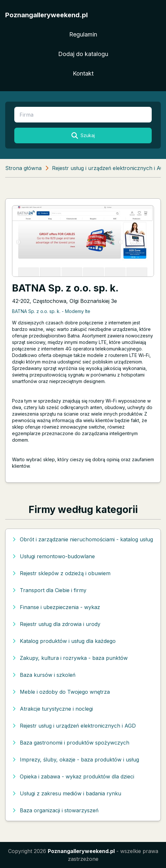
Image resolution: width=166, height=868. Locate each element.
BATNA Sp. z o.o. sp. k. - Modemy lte (51, 311)
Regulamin (83, 34)
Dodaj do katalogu (83, 54)
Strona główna (23, 168)
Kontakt (83, 73)
